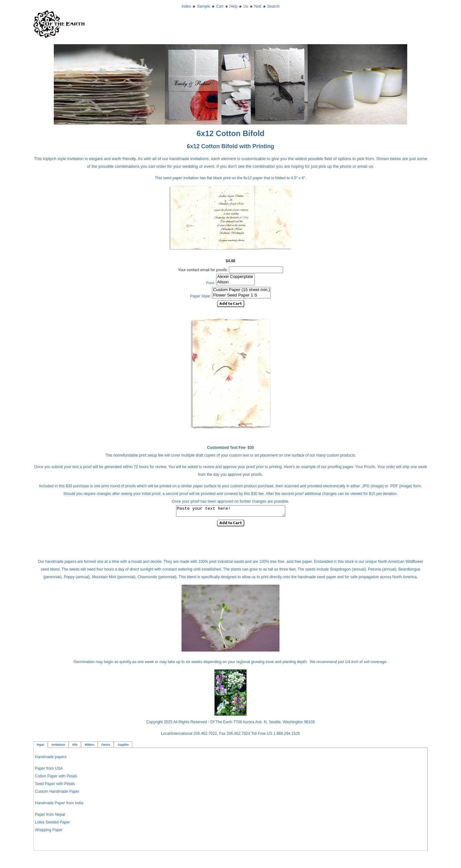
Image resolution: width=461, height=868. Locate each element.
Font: (210, 283)
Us (246, 6)
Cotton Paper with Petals (56, 778)
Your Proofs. (366, 467)
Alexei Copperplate (235, 277)
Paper (40, 747)
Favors (106, 747)
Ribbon (89, 747)
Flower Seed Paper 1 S (241, 295)
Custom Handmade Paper (57, 793)
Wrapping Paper (49, 832)
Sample (203, 6)
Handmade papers (51, 759)
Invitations (58, 747)
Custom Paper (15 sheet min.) (241, 290)
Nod (258, 6)
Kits (75, 747)
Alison (235, 282)
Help (234, 6)
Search (273, 6)
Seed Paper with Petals (55, 786)
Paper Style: (201, 296)
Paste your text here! (231, 512)
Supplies (123, 747)
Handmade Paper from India (59, 805)
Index (186, 6)
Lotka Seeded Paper (52, 824)
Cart (220, 6)
